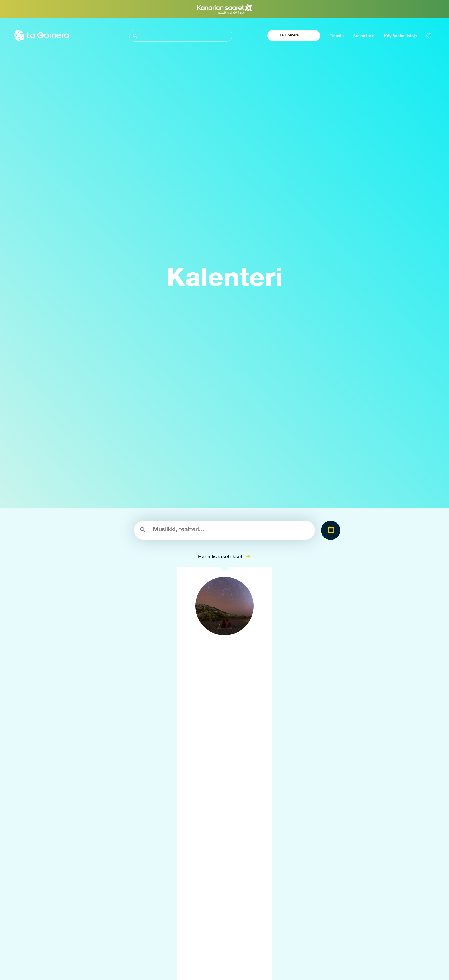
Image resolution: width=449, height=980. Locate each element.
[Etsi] (181, 36)
